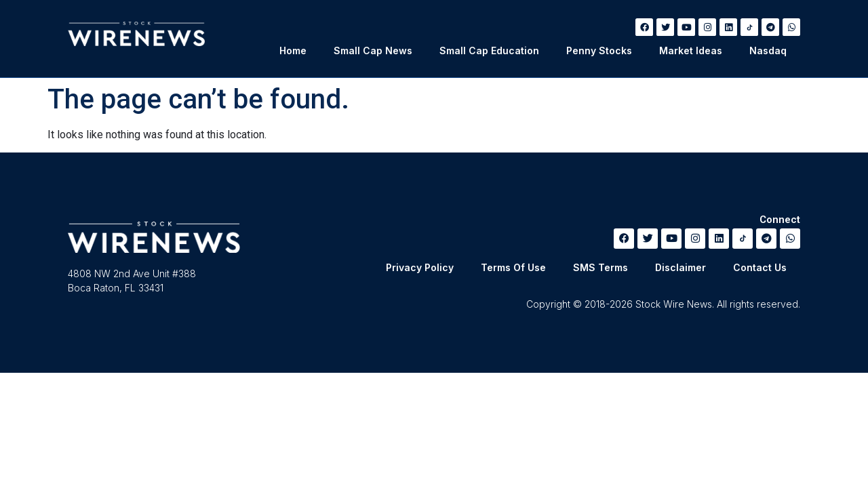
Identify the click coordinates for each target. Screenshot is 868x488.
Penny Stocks (599, 50)
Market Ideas (691, 50)
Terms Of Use (513, 267)
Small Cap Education (489, 50)
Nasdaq (768, 50)
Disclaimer (680, 267)
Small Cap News (373, 50)
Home (293, 50)
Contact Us (760, 267)
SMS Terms (600, 267)
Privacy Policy (420, 267)
